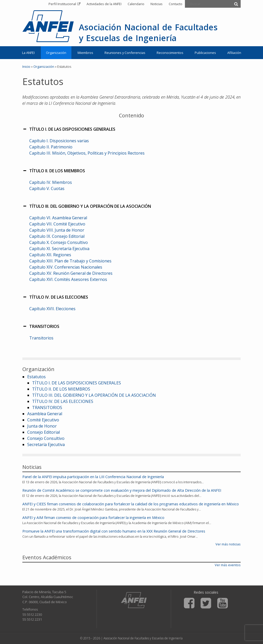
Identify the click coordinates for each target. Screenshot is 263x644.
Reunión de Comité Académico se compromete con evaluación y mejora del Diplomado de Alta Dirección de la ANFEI (122, 490)
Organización (56, 53)
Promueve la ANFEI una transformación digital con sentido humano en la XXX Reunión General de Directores (114, 531)
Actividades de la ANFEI (104, 4)
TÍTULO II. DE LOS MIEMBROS (61, 389)
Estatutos (36, 377)
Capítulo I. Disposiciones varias (59, 141)
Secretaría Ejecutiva (46, 444)
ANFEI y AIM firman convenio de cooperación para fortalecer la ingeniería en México (93, 518)
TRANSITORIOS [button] (41, 326)
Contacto (176, 4)
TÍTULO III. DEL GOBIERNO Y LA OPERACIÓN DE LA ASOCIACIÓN (94, 395)
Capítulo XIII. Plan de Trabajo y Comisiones (70, 261)
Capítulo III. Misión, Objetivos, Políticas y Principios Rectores (87, 153)
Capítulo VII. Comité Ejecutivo (57, 224)
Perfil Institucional (62, 4)
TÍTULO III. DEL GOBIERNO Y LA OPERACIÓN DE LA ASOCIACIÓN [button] (87, 206)
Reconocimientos (170, 53)
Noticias (157, 4)
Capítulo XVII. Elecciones (52, 309)
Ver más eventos (228, 565)
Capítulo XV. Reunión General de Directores (71, 273)
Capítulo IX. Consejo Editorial (57, 236)
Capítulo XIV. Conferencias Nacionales (66, 267)
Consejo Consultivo (46, 438)
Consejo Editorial (44, 432)
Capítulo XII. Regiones (50, 255)
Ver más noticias (228, 544)
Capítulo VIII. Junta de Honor (57, 230)
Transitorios (41, 338)
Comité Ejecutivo (43, 420)
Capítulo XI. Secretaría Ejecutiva (59, 249)
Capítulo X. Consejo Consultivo (59, 242)
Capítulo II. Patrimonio (51, 147)
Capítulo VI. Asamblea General (58, 218)
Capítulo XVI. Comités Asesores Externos (68, 279)
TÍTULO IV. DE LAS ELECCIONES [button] (55, 297)
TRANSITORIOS (47, 408)
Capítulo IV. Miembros (51, 182)
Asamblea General (45, 414)
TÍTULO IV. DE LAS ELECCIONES (63, 401)
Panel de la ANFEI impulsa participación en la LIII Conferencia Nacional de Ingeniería (93, 477)
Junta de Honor (42, 426)
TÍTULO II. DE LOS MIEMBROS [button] (54, 171)
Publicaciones (205, 53)
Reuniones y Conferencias (125, 53)
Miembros (85, 53)
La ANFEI (28, 53)
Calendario (136, 4)
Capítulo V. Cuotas (47, 188)
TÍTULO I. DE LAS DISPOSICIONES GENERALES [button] (69, 129)
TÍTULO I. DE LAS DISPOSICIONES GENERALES (77, 383)
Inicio (26, 67)
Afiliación (234, 53)
